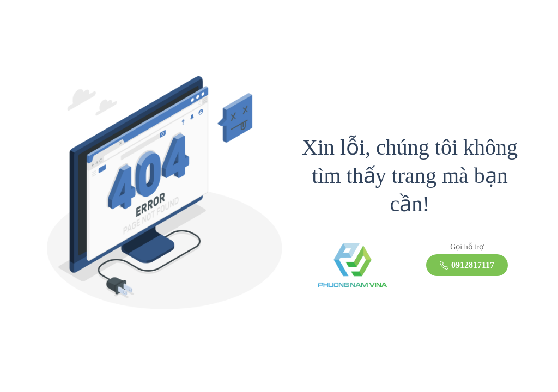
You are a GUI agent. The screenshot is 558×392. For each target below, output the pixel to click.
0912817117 (467, 265)
